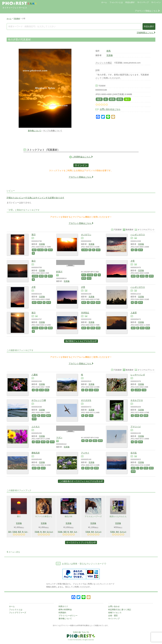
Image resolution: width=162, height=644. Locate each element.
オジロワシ (86, 235)
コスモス (36, 427)
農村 (49, 415)
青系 (87, 468)
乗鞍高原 (36, 453)
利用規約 (62, 613)
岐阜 (43, 468)
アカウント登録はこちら (147, 11)
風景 (99, 99)
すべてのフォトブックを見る (81, 542)
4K (95, 275)
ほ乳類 (138, 390)
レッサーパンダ (138, 375)
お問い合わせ (114, 606)
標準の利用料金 (65, 610)
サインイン (156, 2)
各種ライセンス (115, 613)
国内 (10, 532)
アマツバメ (136, 427)
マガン (59, 438)
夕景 (133, 261)
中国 (144, 390)
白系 (91, 390)
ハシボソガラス (138, 235)
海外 (44, 532)
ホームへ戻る (13, 552)
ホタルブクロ (137, 400)
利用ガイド (63, 606)
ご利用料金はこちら (82, 157)
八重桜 (35, 375)
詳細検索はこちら (146, 33)
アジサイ (85, 453)
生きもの (28, 532)
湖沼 (95, 441)
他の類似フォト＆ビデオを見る (81, 341)
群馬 (109, 51)
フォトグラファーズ (18, 613)
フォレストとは (116, 2)
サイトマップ (143, 2)
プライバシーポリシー (68, 616)
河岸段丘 (85, 313)
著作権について (34, 131)
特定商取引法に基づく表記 (120, 610)
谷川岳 (134, 453)
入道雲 (134, 313)
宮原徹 (110, 55)
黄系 (43, 442)
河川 (89, 278)
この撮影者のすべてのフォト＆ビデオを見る (81, 481)
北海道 (40, 250)
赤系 (142, 276)
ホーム (104, 2)
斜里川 (59, 272)
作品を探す (130, 2)
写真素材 (17, 19)
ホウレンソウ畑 (39, 400)
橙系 (112, 99)
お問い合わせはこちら (110, 109)
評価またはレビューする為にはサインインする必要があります (35, 198)
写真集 (15, 532)
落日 (127, 99)
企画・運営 (113, 616)
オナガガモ (86, 400)
